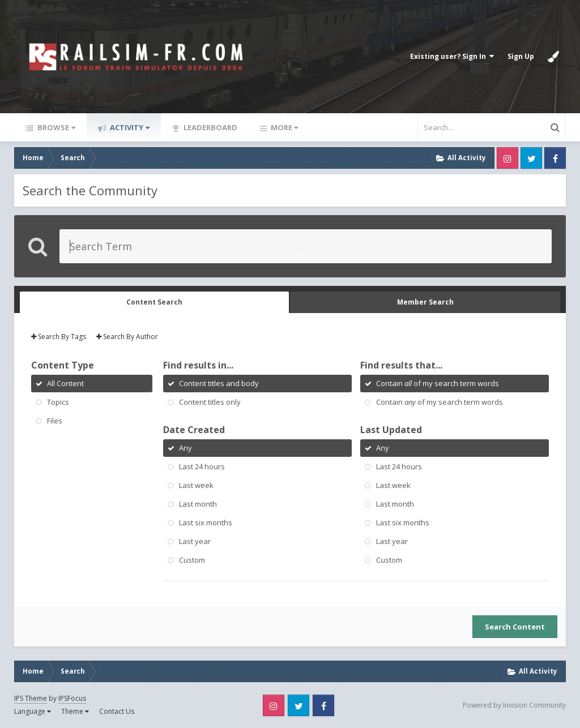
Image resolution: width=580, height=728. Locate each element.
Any (185, 448)
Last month (198, 504)
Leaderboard (210, 127)
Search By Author (127, 337)
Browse (56, 127)
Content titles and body (219, 383)
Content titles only (210, 402)
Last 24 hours (202, 466)
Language (33, 711)
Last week (196, 485)
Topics (58, 402)
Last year (195, 541)
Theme (75, 711)
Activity (129, 127)
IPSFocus (72, 698)
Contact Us (117, 711)
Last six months (206, 523)
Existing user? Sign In (452, 56)
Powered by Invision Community (514, 705)
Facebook (555, 158)
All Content (65, 383)
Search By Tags (59, 337)
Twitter (531, 158)
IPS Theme (31, 698)
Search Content (515, 627)
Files (55, 421)
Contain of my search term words (438, 383)
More (283, 127)
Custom (192, 560)
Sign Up (521, 56)
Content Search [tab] (154, 302)
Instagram (507, 158)
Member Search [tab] (425, 302)
